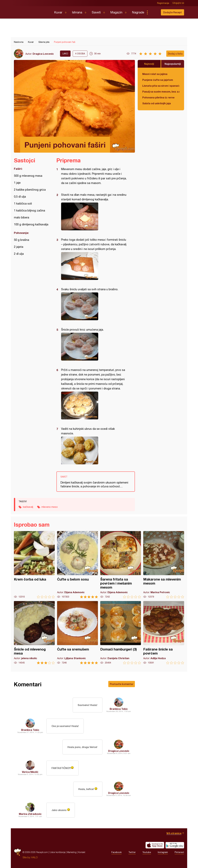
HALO (34, 857)
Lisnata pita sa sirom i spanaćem (161, 86)
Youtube (147, 852)
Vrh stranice (174, 833)
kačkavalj (28, 507)
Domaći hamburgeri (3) (121, 633)
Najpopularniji (173, 64)
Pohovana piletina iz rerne (158, 97)
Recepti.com (32, 11)
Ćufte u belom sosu (77, 565)
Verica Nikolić (30, 772)
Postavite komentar (122, 684)
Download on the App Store (155, 845)
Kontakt (82, 852)
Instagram (163, 852)
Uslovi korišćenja (57, 852)
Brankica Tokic (119, 709)
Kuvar (58, 12)
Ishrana (77, 12)
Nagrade (138, 12)
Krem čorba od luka (34, 565)
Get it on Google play (175, 845)
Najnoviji (149, 64)
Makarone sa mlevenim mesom (164, 565)
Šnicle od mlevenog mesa (34, 633)
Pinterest (179, 852)
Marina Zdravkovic (30, 814)
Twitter (132, 852)
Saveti (96, 12)
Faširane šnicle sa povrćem (164, 633)
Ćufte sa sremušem (77, 633)
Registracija (163, 3)
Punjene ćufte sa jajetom (158, 80)
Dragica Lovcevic (43, 54)
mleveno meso (50, 507)
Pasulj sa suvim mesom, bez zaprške (161, 92)
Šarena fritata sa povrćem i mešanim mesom (121, 565)
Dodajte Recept (172, 12)
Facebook (116, 852)
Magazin (116, 12)
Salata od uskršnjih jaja (157, 103)
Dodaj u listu (175, 54)
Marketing (72, 852)
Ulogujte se (178, 3)
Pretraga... (153, 12)
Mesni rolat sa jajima (155, 74)
